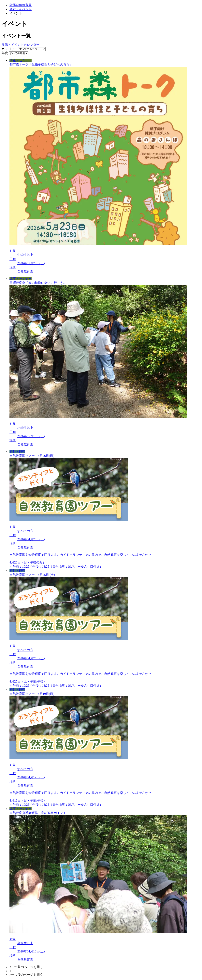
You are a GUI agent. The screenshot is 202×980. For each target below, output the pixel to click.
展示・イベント (21, 9)
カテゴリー (9, 49)
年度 (5, 53)
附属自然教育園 (21, 5)
